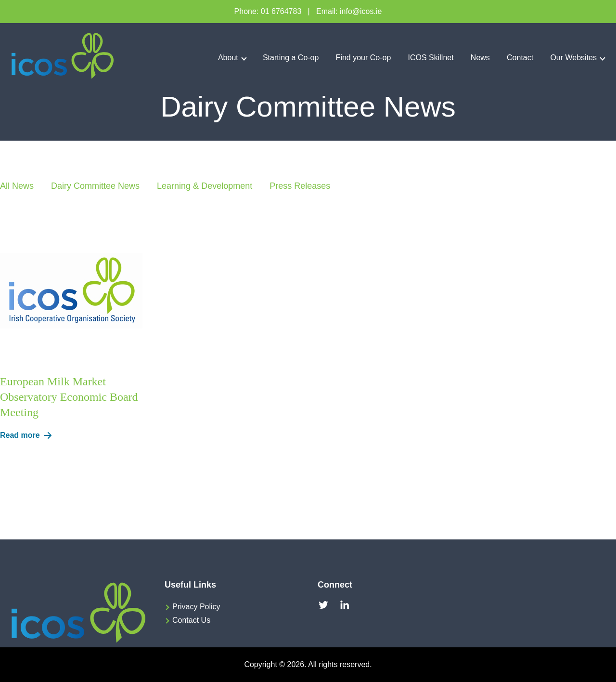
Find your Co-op (364, 58)
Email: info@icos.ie (349, 11)
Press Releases (300, 186)
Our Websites (573, 58)
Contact (520, 58)
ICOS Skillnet (431, 58)
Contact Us (191, 620)
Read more (28, 435)
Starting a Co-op (291, 58)
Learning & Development (205, 186)
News (480, 58)
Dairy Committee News (95, 186)
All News (17, 186)
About (228, 58)
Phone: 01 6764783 (268, 11)
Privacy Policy (196, 607)
